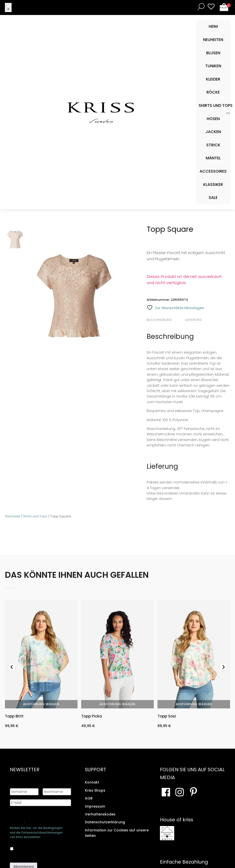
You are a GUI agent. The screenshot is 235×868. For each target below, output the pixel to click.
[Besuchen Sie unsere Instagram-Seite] (180, 792)
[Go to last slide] (12, 667)
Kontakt (92, 782)
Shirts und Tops (35, 516)
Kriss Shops (95, 790)
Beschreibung (159, 320)
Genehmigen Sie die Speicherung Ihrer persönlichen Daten (40, 819)
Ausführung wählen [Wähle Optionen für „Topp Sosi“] (194, 704)
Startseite (13, 516)
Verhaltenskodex (100, 814)
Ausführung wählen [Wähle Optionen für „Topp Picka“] (117, 704)
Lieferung (194, 320)
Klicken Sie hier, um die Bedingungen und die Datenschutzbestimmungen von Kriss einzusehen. (36, 832)
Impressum (95, 806)
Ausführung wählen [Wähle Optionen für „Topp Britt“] (41, 704)
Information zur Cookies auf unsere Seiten (117, 833)
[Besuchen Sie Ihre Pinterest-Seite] (193, 792)
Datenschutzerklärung (105, 822)
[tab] (165, 320)
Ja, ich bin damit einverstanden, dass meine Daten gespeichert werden (39, 848)
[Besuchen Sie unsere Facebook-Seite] (166, 792)
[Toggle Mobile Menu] (228, 113)
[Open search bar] (200, 7)
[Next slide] (223, 667)
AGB (89, 798)
